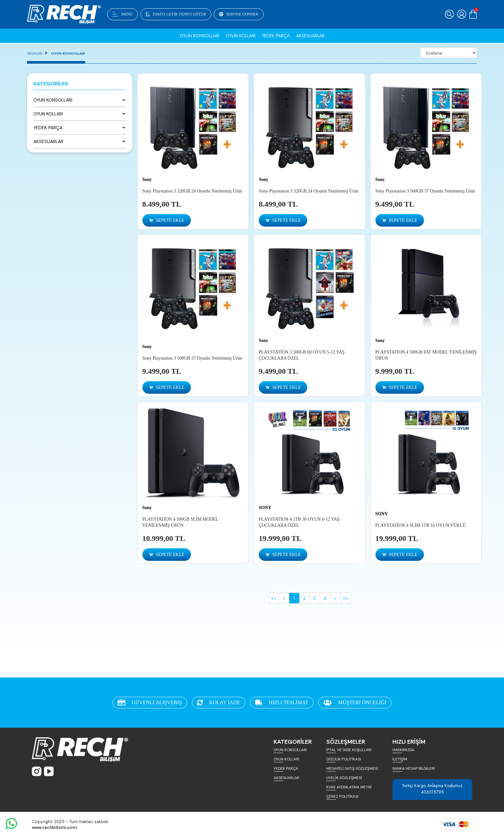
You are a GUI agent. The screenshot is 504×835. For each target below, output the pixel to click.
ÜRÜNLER (35, 53)
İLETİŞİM (400, 759)
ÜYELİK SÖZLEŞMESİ (344, 778)
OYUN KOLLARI (286, 759)
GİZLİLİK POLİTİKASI (344, 759)
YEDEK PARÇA (286, 768)
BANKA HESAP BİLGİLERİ (414, 768)
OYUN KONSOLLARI (68, 53)
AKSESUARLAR (286, 778)
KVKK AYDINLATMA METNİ (349, 787)
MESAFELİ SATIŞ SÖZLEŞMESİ (352, 768)
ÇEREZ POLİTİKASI (342, 796)
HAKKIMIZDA (403, 750)
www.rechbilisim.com (54, 827)
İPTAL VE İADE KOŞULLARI (349, 750)
